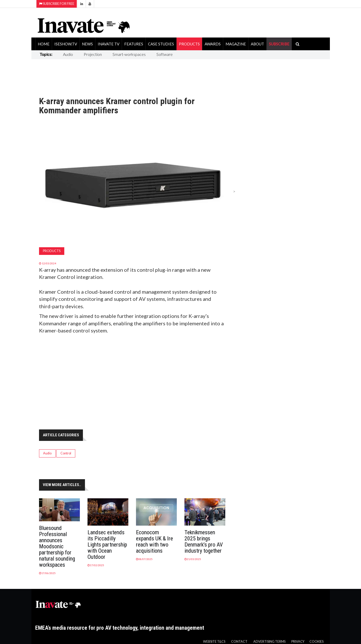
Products (189, 44)
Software (165, 54)
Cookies (316, 642)
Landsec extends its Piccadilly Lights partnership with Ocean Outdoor (107, 545)
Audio (68, 54)
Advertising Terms (269, 642)
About (257, 44)
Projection (93, 54)
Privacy (298, 642)
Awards (213, 44)
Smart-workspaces (129, 54)
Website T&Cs (214, 642)
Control (66, 453)
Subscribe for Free (57, 4)
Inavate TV (109, 44)
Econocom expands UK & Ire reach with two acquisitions (154, 542)
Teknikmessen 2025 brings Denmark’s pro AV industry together (204, 542)
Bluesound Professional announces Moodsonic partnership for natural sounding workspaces (57, 546)
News (87, 44)
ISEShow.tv (66, 44)
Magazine (236, 44)
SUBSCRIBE (279, 44)
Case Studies (161, 44)
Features (134, 44)
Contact (239, 642)
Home (44, 44)
